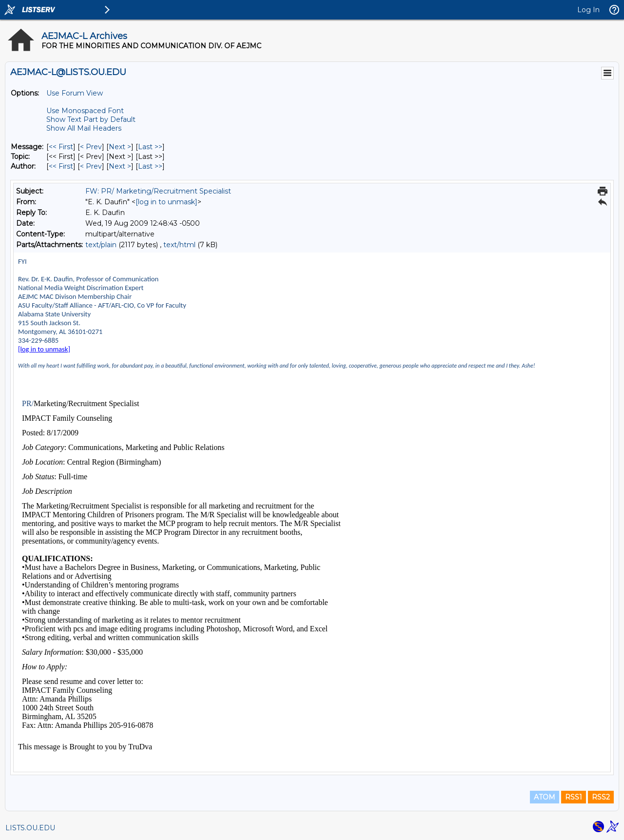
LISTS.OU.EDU (30, 828)
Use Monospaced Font (85, 111)
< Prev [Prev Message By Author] (91, 166)
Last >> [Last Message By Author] (150, 166)
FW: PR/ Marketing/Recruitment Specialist (158, 191)
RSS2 (601, 797)
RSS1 (574, 797)
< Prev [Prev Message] (91, 147)
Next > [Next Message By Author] (120, 166)
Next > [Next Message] (120, 147)
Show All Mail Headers (84, 128)
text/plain (101, 245)
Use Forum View (75, 93)
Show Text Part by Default (91, 119)
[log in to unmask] (166, 202)
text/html (179, 245)
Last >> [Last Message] (150, 147)
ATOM (545, 797)
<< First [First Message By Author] (61, 166)
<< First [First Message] (61, 147)
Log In (588, 10)
